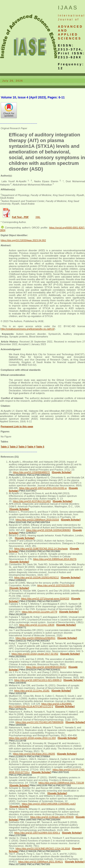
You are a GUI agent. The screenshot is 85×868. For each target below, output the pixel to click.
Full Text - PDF (20, 217)
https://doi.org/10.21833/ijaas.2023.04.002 (23, 240)
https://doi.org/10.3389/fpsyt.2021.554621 (41, 862)
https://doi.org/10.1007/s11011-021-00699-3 (38, 680)
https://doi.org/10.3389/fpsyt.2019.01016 (37, 520)
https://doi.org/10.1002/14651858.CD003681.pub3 (49, 804)
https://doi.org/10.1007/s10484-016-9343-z (37, 833)
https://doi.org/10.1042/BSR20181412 (46, 667)
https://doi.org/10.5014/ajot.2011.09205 (34, 754)
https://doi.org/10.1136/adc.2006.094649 (52, 817)
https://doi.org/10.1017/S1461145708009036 (40, 722)
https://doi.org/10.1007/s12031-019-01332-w (43, 488)
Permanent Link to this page (17, 426)
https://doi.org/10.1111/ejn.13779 (40, 612)
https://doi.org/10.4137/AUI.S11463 (32, 501)
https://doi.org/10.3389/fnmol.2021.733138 (61, 783)
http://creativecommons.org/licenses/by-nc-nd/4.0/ (28, 329)
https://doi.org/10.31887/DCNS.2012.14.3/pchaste (41, 549)
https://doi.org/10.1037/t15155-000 (55, 585)
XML (38, 217)
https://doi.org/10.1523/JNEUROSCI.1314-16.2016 (43, 848)
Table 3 (22, 447)
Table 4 (31, 447)
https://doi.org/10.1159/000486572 (31, 472)
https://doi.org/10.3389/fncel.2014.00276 (55, 559)
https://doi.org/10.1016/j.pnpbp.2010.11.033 (32, 738)
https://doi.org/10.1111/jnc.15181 (32, 691)
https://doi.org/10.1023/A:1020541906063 (48, 530)
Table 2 (14, 447)
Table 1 (5, 447)
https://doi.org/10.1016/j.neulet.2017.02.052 (35, 654)
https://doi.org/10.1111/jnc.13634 (37, 625)
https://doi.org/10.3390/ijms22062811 (36, 638)
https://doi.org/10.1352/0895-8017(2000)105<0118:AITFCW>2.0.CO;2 (41, 705)
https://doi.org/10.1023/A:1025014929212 (36, 577)
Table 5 (40, 447)
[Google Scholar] (62, 472)
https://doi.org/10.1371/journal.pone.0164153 (45, 599)
